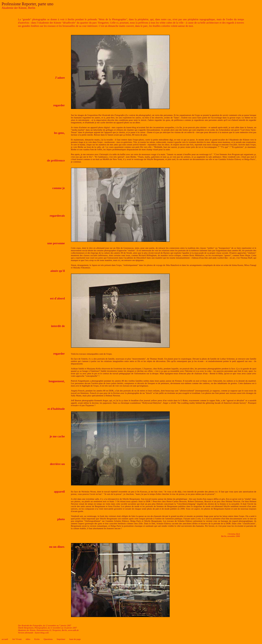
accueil (5, 639)
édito (28, 639)
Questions (48, 639)
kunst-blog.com (42, 633)
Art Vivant (17, 639)
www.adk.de (73, 630)
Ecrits (37, 639)
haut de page (75, 639)
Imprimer (61, 639)
